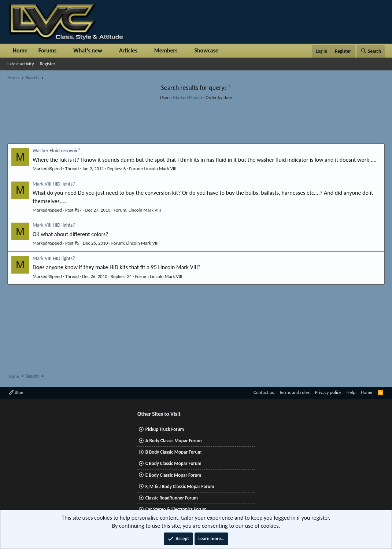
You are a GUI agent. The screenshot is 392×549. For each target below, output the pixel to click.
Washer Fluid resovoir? (56, 151)
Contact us (264, 392)
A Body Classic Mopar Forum (174, 441)
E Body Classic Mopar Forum (173, 475)
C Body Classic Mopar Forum (173, 463)
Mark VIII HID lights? (54, 184)
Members (166, 50)
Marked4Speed (188, 97)
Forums (47, 50)
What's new (88, 50)
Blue (16, 392)
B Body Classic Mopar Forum (173, 452)
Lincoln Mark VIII (160, 169)
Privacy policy (328, 392)
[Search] (371, 51)
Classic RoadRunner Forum (172, 498)
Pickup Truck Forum (165, 429)
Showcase (206, 50)
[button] (62, 51)
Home (20, 50)
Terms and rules (294, 392)
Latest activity (21, 64)
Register (48, 64)
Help (351, 392)
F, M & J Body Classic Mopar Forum (180, 486)
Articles (128, 50)
